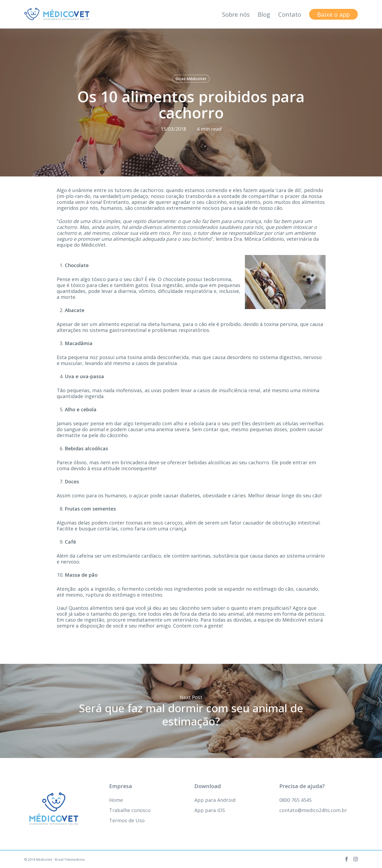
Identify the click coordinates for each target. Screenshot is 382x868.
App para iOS (210, 810)
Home (116, 800)
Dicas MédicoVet (191, 79)
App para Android (215, 800)
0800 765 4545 (295, 800)
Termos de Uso (127, 820)
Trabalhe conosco (130, 810)
